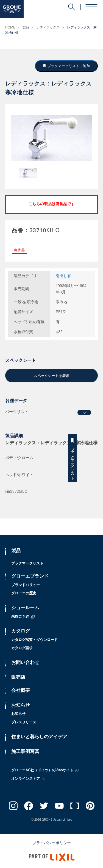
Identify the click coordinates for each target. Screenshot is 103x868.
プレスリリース (24, 723)
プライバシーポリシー (52, 843)
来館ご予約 (20, 617)
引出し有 (63, 276)
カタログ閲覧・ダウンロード (34, 640)
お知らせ (21, 706)
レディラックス (48, 28)
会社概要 (21, 691)
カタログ (21, 631)
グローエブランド (30, 577)
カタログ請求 (22, 648)
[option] (52, 138)
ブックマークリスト (99, 462)
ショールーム (25, 608)
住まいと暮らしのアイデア (39, 737)
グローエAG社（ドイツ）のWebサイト (42, 771)
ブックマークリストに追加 (68, 66)
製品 (26, 28)
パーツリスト (17, 412)
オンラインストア (26, 779)
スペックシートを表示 (52, 376)
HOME (10, 28)
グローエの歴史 (24, 594)
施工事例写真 (25, 752)
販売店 (18, 678)
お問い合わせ (25, 663)
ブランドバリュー (26, 585)
